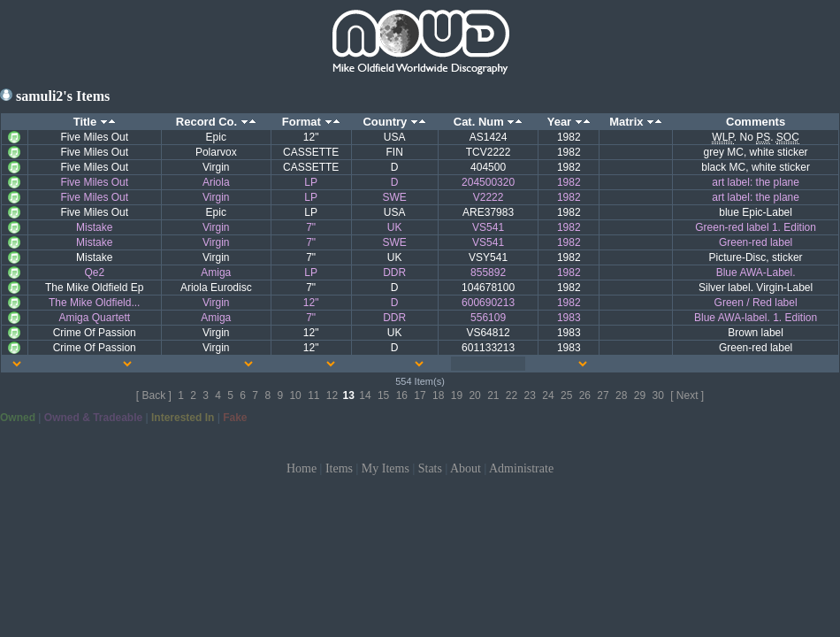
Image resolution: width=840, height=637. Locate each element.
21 (493, 395)
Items (339, 468)
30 (657, 395)
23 (530, 395)
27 (603, 395)
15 (383, 395)
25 (566, 395)
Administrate (521, 468)
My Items (386, 468)
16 (402, 395)
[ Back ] (154, 395)
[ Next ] (687, 395)
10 (295, 395)
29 (640, 395)
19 (457, 395)
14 (365, 395)
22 (512, 395)
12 (332, 395)
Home (302, 468)
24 (548, 395)
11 (313, 395)
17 (420, 395)
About (466, 468)
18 (438, 395)
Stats (430, 468)
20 (474, 395)
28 (621, 395)
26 (585, 395)
